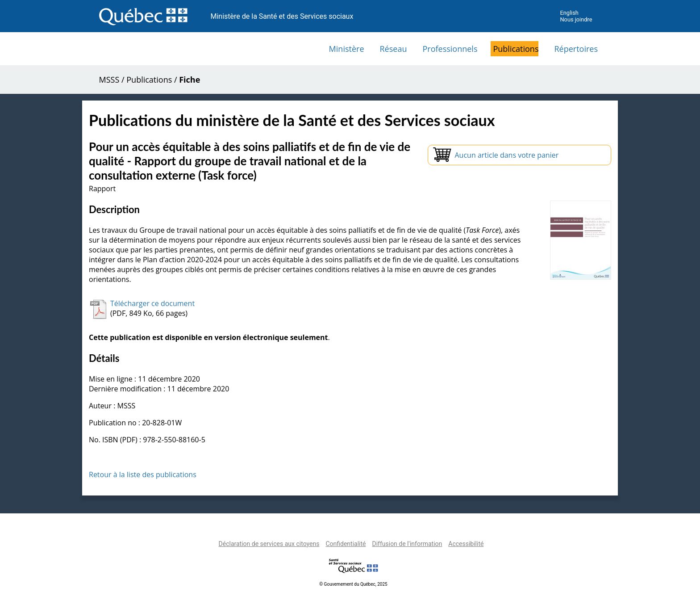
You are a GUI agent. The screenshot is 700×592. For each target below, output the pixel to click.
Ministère (347, 49)
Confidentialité (346, 544)
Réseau (394, 49)
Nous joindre (576, 19)
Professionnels (450, 49)
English (569, 13)
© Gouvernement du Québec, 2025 (353, 584)
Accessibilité (466, 544)
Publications (516, 49)
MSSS (109, 80)
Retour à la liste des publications (143, 474)
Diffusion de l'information (407, 544)
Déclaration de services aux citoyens (269, 544)
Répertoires (576, 49)
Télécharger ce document (152, 303)
